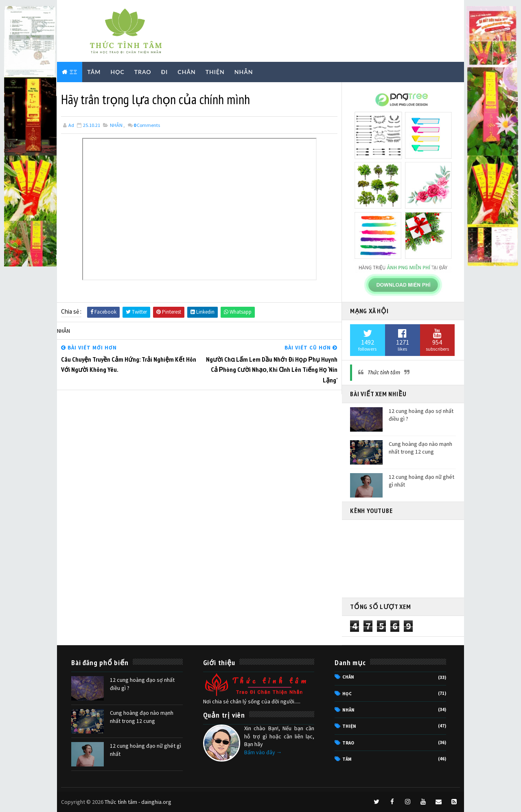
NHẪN (244, 72)
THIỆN (215, 72)
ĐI (165, 72)
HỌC (117, 72)
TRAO (143, 72)
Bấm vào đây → (263, 752)
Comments (147, 125)
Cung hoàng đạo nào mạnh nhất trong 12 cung (420, 448)
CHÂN (186, 72)
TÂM (94, 72)
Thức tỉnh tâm (384, 372)
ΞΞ (73, 72)
